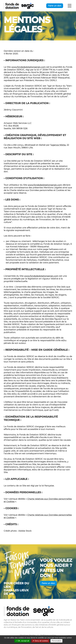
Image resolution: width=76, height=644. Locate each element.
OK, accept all (22, 641)
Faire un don (55, 6)
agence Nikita (58, 145)
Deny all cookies (40, 641)
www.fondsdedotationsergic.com (28, 67)
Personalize (57, 641)
